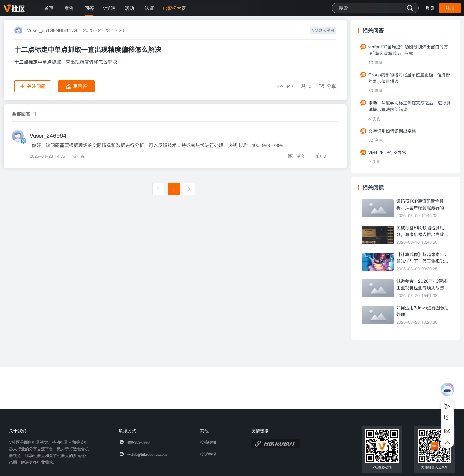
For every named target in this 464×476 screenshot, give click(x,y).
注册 (450, 8)
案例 (69, 8)
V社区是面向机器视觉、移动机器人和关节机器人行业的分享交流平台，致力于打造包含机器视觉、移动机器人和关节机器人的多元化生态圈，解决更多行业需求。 (49, 452)
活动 (129, 8)
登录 (430, 8)
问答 (89, 8)
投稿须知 (208, 442)
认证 (149, 8)
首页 (49, 8)
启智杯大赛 (174, 8)
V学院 (109, 8)
